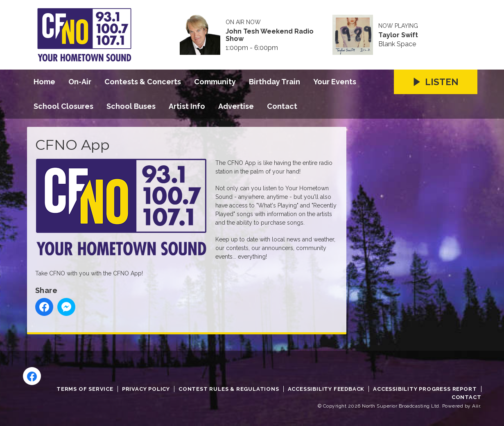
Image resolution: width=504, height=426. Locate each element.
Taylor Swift (398, 35)
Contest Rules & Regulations (229, 389)
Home (44, 82)
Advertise (236, 106)
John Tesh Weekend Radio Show (270, 35)
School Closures (63, 106)
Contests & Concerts (143, 82)
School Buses (131, 106)
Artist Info (187, 106)
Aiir (476, 406)
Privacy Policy (146, 389)
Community (215, 82)
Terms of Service (85, 389)
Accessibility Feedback (326, 389)
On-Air (80, 82)
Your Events (335, 82)
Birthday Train (275, 82)
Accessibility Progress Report (425, 389)
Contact (282, 106)
